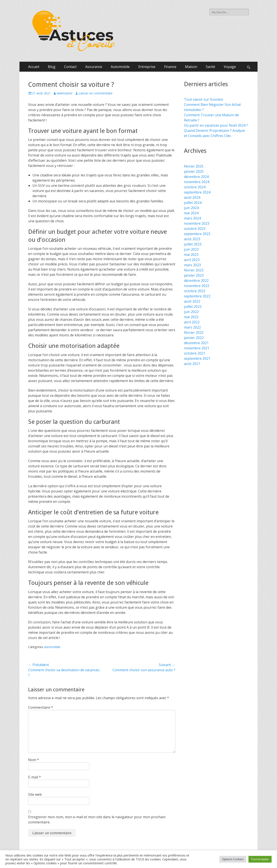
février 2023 (194, 270)
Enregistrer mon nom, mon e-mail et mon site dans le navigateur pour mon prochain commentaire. (97, 820)
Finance (170, 67)
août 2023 (192, 239)
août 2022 (192, 301)
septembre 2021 (197, 358)
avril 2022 (192, 322)
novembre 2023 (197, 223)
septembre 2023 (197, 234)
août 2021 (192, 364)
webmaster (65, 93)
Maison (191, 67)
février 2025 (194, 166)
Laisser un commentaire (96, 93)
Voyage (230, 67)
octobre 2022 (195, 291)
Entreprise (147, 67)
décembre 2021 (196, 343)
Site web (35, 794)
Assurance (94, 67)
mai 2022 (191, 317)
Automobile (120, 67)
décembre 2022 (196, 281)
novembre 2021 (197, 348)
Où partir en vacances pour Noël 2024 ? (216, 125)
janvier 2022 (194, 338)
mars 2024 (192, 218)
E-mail (35, 777)
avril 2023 (192, 260)
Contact (70, 67)
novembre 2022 (197, 286)
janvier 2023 (194, 275)
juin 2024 (191, 208)
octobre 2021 (195, 353)
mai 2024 (191, 213)
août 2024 (192, 197)
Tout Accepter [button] (260, 859)
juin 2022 (191, 312)
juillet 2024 (193, 203)
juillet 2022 (193, 307)
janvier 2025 (194, 171)
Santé (210, 67)
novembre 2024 (197, 182)
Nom (34, 760)
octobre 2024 (195, 187)
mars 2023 (192, 265)
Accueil (34, 67)
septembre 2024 (197, 192)
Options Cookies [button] (233, 859)
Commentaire (41, 707)
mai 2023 (191, 255)
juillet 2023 (193, 244)
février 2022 (194, 332)
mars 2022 (192, 327)
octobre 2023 (195, 229)
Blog (52, 67)
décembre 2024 (196, 177)
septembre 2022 (197, 296)
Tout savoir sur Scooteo (204, 99)
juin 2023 (191, 249)
